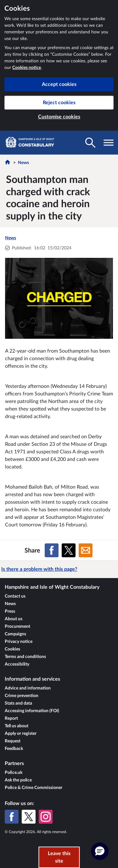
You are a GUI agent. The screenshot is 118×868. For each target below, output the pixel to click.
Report (11, 718)
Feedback (14, 749)
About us (14, 619)
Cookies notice (27, 68)
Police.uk (14, 773)
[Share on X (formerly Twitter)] (69, 550)
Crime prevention (22, 696)
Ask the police (18, 780)
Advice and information (28, 688)
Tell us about (17, 726)
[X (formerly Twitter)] (29, 817)
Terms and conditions (25, 657)
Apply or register (21, 734)
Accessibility (17, 664)
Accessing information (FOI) (32, 711)
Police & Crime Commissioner (34, 788)
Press (10, 611)
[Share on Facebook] (52, 550)
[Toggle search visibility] (90, 143)
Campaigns (15, 634)
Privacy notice (19, 642)
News (23, 163)
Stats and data (18, 703)
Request (13, 741)
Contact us (15, 596)
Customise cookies (59, 117)
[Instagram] (46, 817)
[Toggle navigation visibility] (109, 143)
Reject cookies (59, 103)
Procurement (17, 627)
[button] (100, 851)
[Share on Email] (86, 550)
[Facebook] (12, 817)
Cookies (12, 649)
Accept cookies (59, 84)
